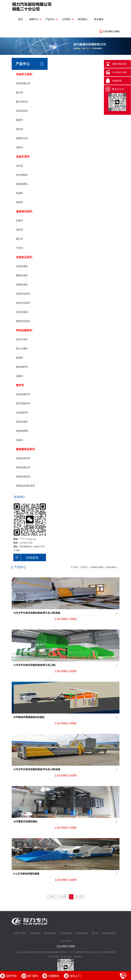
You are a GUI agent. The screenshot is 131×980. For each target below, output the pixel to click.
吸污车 (20, 93)
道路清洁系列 (24, 211)
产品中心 (52, 19)
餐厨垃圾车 (22, 275)
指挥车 (20, 202)
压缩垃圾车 (22, 266)
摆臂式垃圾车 (23, 321)
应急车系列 (23, 157)
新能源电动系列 (25, 449)
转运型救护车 (23, 394)
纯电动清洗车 (23, 477)
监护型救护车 (23, 403)
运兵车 (20, 166)
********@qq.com (28, 539)
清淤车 (20, 147)
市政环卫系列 (24, 74)
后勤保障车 (22, 184)
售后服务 (99, 19)
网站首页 (122, 64)
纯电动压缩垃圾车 (26, 486)
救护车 (20, 385)
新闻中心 (35, 19)
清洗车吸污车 (23, 83)
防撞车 (20, 358)
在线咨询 (26, 557)
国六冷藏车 (22, 349)
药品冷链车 (22, 422)
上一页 (63, 897)
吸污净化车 (22, 102)
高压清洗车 (22, 111)
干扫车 (20, 248)
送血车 (20, 440)
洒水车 (20, 129)
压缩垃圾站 (22, 312)
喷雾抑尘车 (22, 138)
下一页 (79, 897)
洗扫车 (20, 230)
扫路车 (20, 221)
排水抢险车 (22, 175)
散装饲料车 (22, 367)
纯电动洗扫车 (23, 458)
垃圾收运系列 (24, 257)
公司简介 (68, 19)
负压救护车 (22, 413)
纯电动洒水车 (23, 467)
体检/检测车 (22, 431)
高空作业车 (22, 339)
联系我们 (83, 19)
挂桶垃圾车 (22, 285)
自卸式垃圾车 (23, 303)
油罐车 (20, 376)
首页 (20, 19)
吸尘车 (20, 239)
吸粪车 (20, 120)
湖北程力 (78, 957)
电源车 (20, 193)
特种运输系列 (24, 330)
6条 (52, 897)
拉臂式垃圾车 (23, 294)
